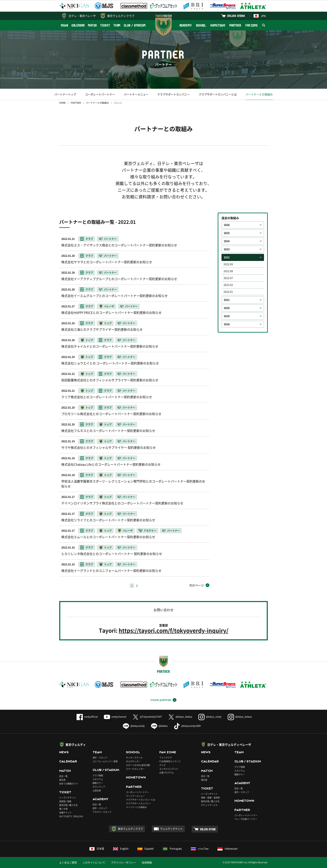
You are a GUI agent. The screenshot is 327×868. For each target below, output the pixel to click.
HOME (62, 103)
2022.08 (228, 271)
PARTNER (235, 25)
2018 (227, 324)
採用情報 (147, 863)
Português (172, 849)
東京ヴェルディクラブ (121, 16)
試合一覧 (63, 776)
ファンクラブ (166, 758)
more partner (161, 700)
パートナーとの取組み (259, 94)
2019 (227, 316)
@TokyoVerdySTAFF (147, 717)
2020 (227, 308)
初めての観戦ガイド (69, 784)
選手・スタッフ (100, 758)
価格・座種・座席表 (210, 798)
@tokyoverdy (134, 726)
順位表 (62, 780)
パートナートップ (65, 94)
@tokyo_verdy (210, 717)
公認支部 (97, 790)
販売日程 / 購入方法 (68, 805)
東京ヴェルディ (76, 745)
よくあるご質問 (68, 863)
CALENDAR (78, 25)
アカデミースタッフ (102, 812)
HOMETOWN (218, 25)
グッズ (162, 765)
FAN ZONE (252, 25)
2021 (227, 300)
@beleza (159, 726)
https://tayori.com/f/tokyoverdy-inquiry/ (174, 631)
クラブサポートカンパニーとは (218, 94)
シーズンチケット (68, 798)
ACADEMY (186, 25)
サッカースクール (134, 758)
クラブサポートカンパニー (174, 94)
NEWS (65, 25)
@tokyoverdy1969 (187, 726)
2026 (227, 225)
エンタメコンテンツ (169, 769)
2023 (227, 249)
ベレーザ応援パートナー (246, 819)
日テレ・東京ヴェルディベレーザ (229, 745)
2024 (227, 241)
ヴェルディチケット (171, 829)
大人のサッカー (133, 761)
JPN (260, 16)
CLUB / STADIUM (135, 25)
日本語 (97, 849)
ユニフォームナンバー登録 (105, 761)
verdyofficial (87, 717)
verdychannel (115, 717)
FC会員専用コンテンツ (170, 761)
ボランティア (99, 787)
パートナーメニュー (136, 94)
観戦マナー (98, 783)
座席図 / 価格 (65, 801)
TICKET (105, 25)
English (121, 849)
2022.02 (228, 285)
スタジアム (98, 779)
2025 (227, 233)
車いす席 (63, 809)
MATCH (93, 25)
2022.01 (228, 292)
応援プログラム (167, 773)
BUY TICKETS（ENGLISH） (72, 816)
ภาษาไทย (200, 849)
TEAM (117, 25)
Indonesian (228, 849)
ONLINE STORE (236, 16)
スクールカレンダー (135, 769)
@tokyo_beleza (180, 717)
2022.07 (228, 278)
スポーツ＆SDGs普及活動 (138, 765)
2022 (227, 257)
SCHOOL (201, 25)
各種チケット (65, 813)
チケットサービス (209, 805)
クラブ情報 (98, 775)
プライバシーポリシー (123, 863)
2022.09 (228, 264)
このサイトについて (94, 863)
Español (146, 849)
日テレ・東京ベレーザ (82, 16)
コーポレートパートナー (100, 94)
